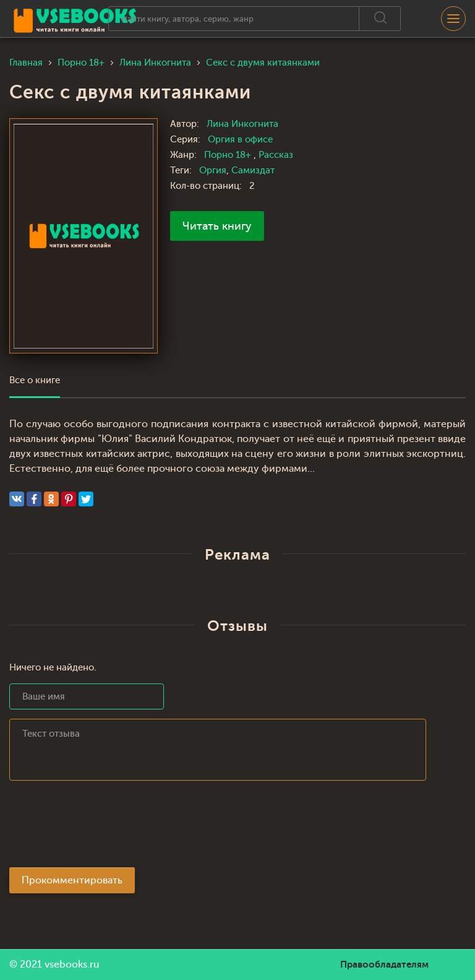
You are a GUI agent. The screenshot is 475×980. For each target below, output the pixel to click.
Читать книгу (217, 226)
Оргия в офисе (240, 140)
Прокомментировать (72, 880)
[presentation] (103, 828)
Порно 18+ (229, 155)
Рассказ (276, 155)
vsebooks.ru (72, 965)
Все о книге (35, 380)
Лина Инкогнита (242, 124)
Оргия (213, 171)
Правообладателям (384, 965)
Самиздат (253, 171)
